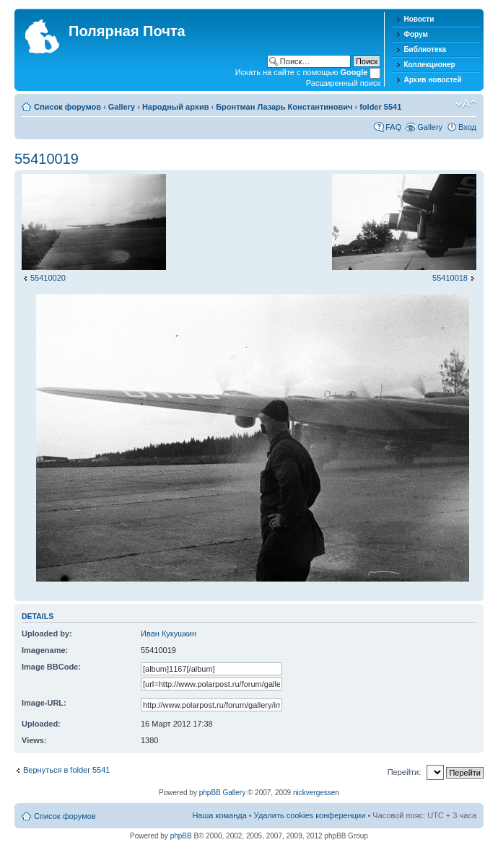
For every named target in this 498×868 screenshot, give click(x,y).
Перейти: (405, 772)
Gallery (122, 107)
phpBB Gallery (222, 793)
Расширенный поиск (344, 83)
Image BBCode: (51, 667)
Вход (467, 127)
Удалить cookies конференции (310, 815)
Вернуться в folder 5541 (66, 770)
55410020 (48, 278)
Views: (34, 740)
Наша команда (219, 815)
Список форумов (67, 107)
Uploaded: (41, 724)
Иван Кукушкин (169, 634)
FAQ (393, 127)
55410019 (47, 159)
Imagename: (45, 650)
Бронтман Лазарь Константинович (284, 107)
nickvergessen (316, 793)
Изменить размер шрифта (466, 104)
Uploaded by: (47, 634)
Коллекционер (429, 65)
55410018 (450, 278)
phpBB (181, 836)
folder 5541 (380, 107)
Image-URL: (44, 703)
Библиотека (425, 49)
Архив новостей (432, 80)
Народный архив (176, 107)
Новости (419, 19)
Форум (415, 34)
